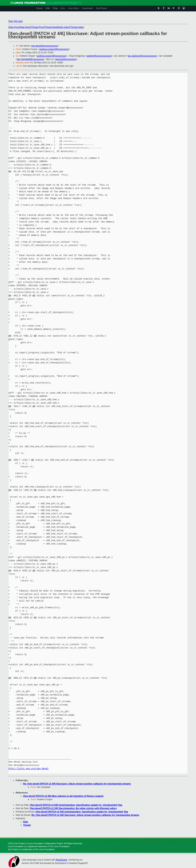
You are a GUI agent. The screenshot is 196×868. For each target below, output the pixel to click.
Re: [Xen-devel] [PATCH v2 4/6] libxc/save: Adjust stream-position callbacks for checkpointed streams (77, 784)
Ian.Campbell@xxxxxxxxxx (30, 59)
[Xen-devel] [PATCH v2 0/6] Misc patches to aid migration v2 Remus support (63, 796)
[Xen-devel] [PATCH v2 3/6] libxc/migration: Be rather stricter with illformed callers (73, 808)
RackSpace (61, 860)
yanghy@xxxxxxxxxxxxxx (99, 56)
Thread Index (77, 27)
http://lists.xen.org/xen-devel (29, 769)
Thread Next (51, 27)
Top (11, 21)
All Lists (18, 21)
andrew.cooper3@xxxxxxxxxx (54, 49)
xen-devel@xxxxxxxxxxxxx (44, 46)
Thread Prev (37, 27)
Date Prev (14, 27)
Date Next (25, 27)
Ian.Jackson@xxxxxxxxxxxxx (142, 56)
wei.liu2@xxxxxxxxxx (66, 59)
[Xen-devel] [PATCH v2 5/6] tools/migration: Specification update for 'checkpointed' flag (76, 805)
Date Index (64, 27)
